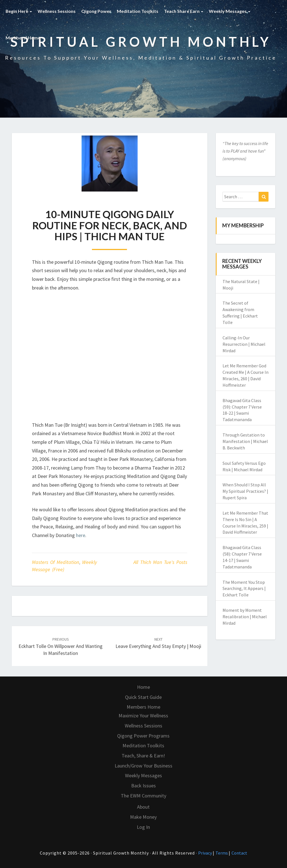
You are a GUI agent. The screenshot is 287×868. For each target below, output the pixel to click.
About (143, 807)
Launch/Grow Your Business (143, 766)
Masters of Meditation (55, 562)
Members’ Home (25, 38)
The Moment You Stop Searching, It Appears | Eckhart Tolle (244, 589)
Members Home (143, 707)
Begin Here (19, 11)
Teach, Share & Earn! (143, 756)
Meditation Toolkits (138, 11)
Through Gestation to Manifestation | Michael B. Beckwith (245, 441)
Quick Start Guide (143, 697)
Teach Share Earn (184, 11)
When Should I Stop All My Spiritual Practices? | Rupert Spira (245, 491)
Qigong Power (97, 11)
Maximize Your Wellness (143, 716)
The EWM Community (143, 796)
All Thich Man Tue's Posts (160, 562)
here (81, 535)
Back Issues (143, 786)
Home (143, 687)
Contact (239, 853)
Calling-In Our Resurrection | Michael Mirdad (244, 344)
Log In (143, 827)
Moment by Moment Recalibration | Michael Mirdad (245, 617)
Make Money (143, 817)
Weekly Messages (230, 11)
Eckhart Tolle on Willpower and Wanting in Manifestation (61, 647)
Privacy (205, 853)
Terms (222, 853)
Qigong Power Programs (143, 736)
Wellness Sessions (57, 11)
